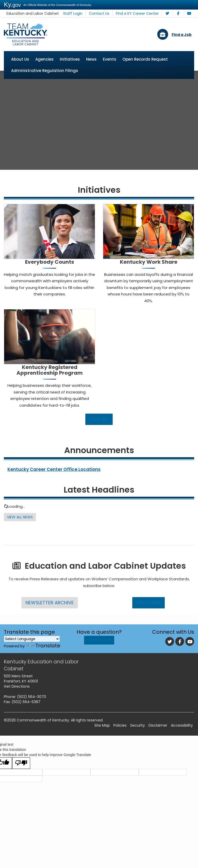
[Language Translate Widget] (32, 658)
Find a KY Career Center (140, 14)
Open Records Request (145, 59)
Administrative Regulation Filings (45, 71)
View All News (20, 537)
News (91, 59)
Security (138, 745)
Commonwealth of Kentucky (43, 740)
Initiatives (70, 59)
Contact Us (104, 14)
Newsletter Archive (49, 622)
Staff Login (80, 14)
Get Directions (17, 706)
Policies (120, 745)
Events (110, 59)
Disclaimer (158, 745)
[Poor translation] (21, 783)
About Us (20, 59)
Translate (43, 665)
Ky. (12, 5)
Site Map (102, 745)
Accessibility (182, 745)
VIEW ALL (99, 439)
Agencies (44, 59)
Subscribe (148, 622)
